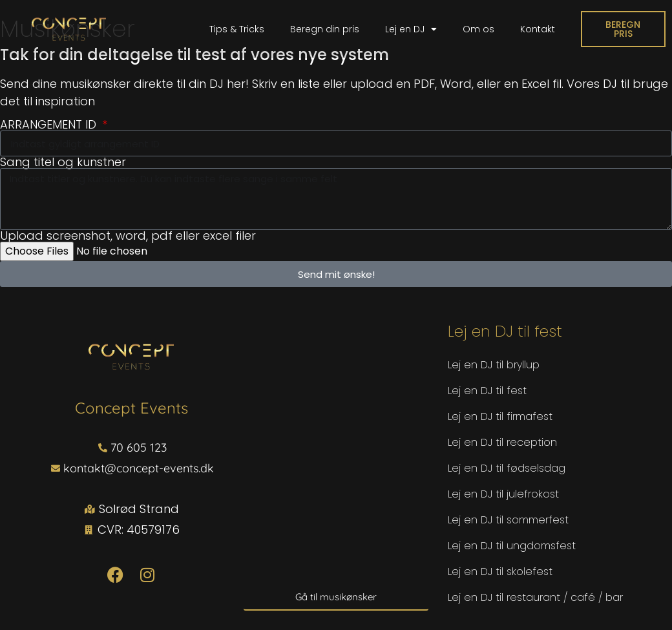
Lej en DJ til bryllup (494, 365)
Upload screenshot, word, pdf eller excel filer (128, 236)
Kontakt (538, 29)
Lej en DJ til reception (502, 442)
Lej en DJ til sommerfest (508, 520)
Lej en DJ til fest (487, 391)
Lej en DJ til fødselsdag (507, 468)
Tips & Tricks (237, 29)
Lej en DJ (411, 29)
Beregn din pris (325, 29)
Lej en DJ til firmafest (500, 416)
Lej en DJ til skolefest (500, 572)
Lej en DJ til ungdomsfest (512, 546)
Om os (478, 29)
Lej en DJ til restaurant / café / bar (535, 597)
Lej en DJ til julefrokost (503, 494)
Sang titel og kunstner (63, 162)
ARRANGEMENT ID (50, 125)
